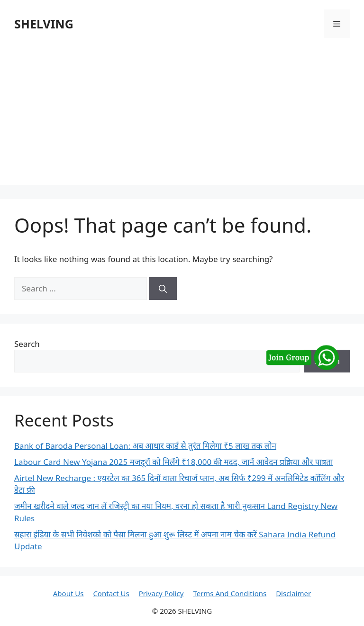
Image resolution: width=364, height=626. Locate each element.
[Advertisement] (182, 118)
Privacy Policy (161, 593)
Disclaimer (293, 593)
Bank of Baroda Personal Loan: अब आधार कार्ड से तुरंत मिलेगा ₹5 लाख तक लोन (145, 446)
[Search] (163, 289)
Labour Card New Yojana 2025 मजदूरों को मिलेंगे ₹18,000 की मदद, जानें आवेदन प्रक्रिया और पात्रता (173, 462)
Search (27, 344)
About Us (68, 593)
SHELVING (44, 24)
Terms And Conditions (230, 593)
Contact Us (111, 593)
